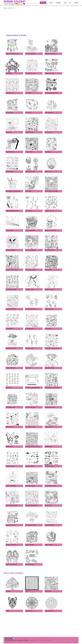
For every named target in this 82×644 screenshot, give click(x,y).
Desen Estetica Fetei (49, 368)
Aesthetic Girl (9, 132)
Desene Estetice (9, 113)
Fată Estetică (28, 368)
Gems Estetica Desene (11, 368)
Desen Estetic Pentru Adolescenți (13, 191)
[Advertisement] (41, 22)
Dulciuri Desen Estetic (50, 525)
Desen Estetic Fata (49, 113)
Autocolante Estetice (10, 466)
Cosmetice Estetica (30, 289)
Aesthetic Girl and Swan (50, 54)
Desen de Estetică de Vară (12, 505)
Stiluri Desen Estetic (49, 466)
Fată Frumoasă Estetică (31, 250)
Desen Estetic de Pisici (30, 73)
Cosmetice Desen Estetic (11, 289)
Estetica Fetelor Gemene (11, 564)
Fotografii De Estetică (30, 230)
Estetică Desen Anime (30, 172)
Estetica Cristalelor (49, 309)
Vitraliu (27, 591)
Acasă (51, 3)
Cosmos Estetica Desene (31, 309)
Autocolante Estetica (30, 466)
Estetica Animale (10, 172)
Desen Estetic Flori (30, 348)
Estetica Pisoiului (10, 427)
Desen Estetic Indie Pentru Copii (32, 388)
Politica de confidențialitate (46, 640)
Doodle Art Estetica (30, 329)
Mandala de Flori (29, 611)
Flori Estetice (28, 113)
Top (70, 3)
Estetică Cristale (48, 172)
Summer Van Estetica (11, 525)
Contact (76, 3)
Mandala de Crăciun (49, 611)
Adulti (10, 8)
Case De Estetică (10, 230)
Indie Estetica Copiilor (11, 407)
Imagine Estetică (29, 152)
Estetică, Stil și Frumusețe (51, 230)
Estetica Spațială (49, 447)
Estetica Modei (48, 329)
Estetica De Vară (49, 505)
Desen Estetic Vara (10, 93)
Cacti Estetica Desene (50, 250)
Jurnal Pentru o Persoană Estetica (52, 348)
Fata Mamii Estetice (10, 152)
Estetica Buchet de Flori (11, 348)
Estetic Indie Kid (48, 132)
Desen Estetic (28, 93)
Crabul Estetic (9, 73)
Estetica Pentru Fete (49, 211)
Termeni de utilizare (10, 642)
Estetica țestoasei (49, 545)
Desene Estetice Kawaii (31, 407)
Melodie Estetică (9, 447)
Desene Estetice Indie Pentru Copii (52, 388)
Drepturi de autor (34, 640)
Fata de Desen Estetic (50, 73)
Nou (65, 3)
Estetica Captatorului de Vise (12, 54)
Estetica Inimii (9, 388)
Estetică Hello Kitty (29, 132)
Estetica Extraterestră (11, 250)
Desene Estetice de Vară (50, 486)
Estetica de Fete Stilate (11, 486)
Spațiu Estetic (48, 152)
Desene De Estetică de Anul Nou (32, 447)
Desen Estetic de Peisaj (31, 427)
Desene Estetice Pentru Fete (51, 93)
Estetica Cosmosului (49, 289)
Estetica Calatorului (30, 545)
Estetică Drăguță (10, 329)
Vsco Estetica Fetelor (30, 564)
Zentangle (8, 591)
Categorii (58, 3)
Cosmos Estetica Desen (11, 309)
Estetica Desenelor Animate (12, 270)
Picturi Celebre (48, 591)
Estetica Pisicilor (48, 270)
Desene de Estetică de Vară (31, 505)
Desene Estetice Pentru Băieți (51, 191)
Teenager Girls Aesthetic (11, 545)
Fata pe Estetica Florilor (31, 54)
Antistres (8, 611)
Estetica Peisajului (49, 427)
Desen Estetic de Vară (30, 486)
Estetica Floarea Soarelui (31, 525)
